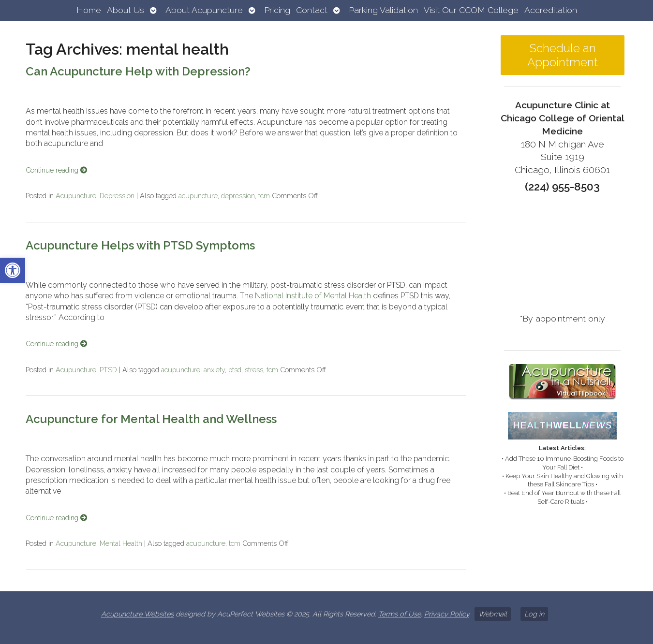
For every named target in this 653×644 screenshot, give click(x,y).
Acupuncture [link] (76, 196)
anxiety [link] (214, 370)
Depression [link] (117, 196)
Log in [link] (534, 614)
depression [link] (238, 196)
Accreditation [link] (551, 10)
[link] (13, 270)
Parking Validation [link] (383, 10)
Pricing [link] (277, 10)
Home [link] (89, 10)
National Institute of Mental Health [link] (313, 296)
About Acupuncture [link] (204, 10)
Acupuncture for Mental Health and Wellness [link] (151, 419)
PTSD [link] (108, 370)
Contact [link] (312, 10)
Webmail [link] (493, 614)
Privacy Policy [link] (447, 614)
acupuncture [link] (198, 196)
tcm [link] (264, 196)
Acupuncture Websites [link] (137, 614)
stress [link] (254, 370)
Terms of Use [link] (400, 614)
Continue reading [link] (56, 170)
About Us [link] (126, 10)
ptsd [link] (235, 370)
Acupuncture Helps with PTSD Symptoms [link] (140, 245)
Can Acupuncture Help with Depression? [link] (138, 71)
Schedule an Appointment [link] (563, 55)
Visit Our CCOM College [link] (471, 10)
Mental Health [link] (121, 543)
